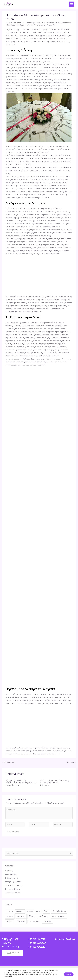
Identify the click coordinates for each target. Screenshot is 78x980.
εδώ (11, 976)
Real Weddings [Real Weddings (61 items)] (59, 911)
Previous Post (8, 762)
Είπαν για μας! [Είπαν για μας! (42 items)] (59, 916)
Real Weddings (29, 22)
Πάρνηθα (51, 25)
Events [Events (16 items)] (30, 911)
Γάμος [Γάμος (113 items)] (32, 916)
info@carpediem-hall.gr (65, 938)
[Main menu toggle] (71, 4)
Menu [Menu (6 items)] (38, 911)
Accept (68, 974)
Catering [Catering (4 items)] (10, 911)
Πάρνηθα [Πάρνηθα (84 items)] (21, 921)
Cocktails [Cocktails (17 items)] (20, 911)
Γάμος (22, 25)
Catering (9, 870)
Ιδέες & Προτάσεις (13, 881)
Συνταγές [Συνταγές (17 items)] (47, 921)
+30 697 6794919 (36, 946)
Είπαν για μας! (40, 25)
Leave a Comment (13, 22)
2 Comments (45, 785)
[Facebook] (32, 968)
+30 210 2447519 (36, 939)
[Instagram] (38, 968)
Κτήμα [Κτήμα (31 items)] (9, 921)
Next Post (71, 762)
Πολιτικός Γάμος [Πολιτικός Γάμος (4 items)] (34, 921)
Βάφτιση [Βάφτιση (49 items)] (21, 916)
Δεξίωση (29, 25)
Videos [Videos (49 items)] (10, 916)
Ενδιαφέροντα (12, 878)
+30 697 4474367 (36, 943)
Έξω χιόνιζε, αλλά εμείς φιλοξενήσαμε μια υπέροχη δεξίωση (21, 781)
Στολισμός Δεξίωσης (14, 885)
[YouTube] (44, 968)
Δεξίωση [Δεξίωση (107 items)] (44, 916)
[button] (13, 953)
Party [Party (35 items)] (46, 911)
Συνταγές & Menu (13, 889)
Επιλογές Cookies (18, 972)
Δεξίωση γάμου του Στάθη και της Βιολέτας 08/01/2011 (55, 781)
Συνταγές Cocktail (13, 892)
